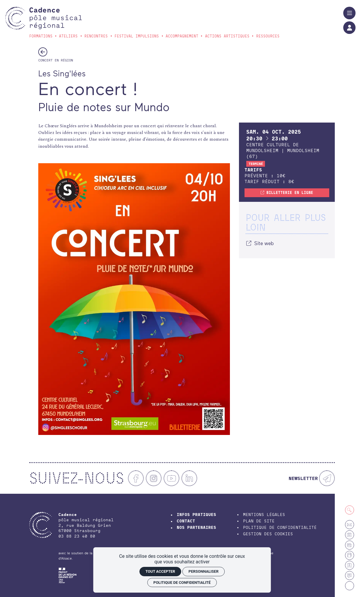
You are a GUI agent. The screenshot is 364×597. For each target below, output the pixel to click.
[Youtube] (171, 478)
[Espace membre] (350, 565)
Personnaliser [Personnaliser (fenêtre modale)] (203, 571)
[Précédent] (43, 52)
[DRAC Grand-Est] (67, 575)
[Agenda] (350, 535)
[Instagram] (154, 478)
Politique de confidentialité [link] (182, 583)
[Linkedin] (189, 478)
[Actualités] (350, 576)
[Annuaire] (350, 555)
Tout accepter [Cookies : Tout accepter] (160, 571)
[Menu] (349, 13)
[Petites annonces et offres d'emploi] (350, 545)
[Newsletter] (312, 478)
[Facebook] (136, 478)
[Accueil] (56, 18)
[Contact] (350, 525)
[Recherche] (350, 510)
